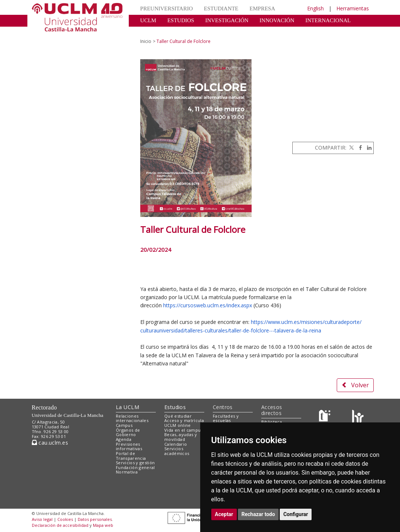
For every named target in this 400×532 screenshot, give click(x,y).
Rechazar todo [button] (258, 514)
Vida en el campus (184, 430)
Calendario (176, 444)
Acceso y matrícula (184, 420)
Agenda (124, 439)
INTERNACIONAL (328, 20)
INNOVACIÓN (277, 20)
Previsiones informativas (129, 446)
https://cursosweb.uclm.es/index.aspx (208, 305)
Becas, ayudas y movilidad (181, 437)
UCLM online (178, 425)
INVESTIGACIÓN (227, 20)
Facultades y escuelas (226, 418)
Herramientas (353, 8)
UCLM (148, 20)
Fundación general (135, 467)
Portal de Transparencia (131, 456)
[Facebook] (359, 148)
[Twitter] (351, 148)
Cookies (65, 519)
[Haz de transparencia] (326, 417)
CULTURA (153, 31)
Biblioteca (272, 422)
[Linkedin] (367, 148)
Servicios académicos (177, 451)
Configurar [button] (296, 514)
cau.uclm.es (50, 443)
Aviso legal (42, 519)
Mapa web (103, 525)
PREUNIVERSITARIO (167, 9)
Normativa (127, 472)
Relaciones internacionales (132, 418)
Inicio (146, 41)
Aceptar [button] (224, 514)
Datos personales (95, 519)
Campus (124, 425)
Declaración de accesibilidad (60, 525)
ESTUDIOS (181, 20)
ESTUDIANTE (221, 9)
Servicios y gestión (135, 463)
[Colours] (358, 417)
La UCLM (127, 407)
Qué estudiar (178, 416)
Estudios (175, 407)
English (315, 8)
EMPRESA (262, 9)
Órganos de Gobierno (128, 432)
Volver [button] (355, 385)
